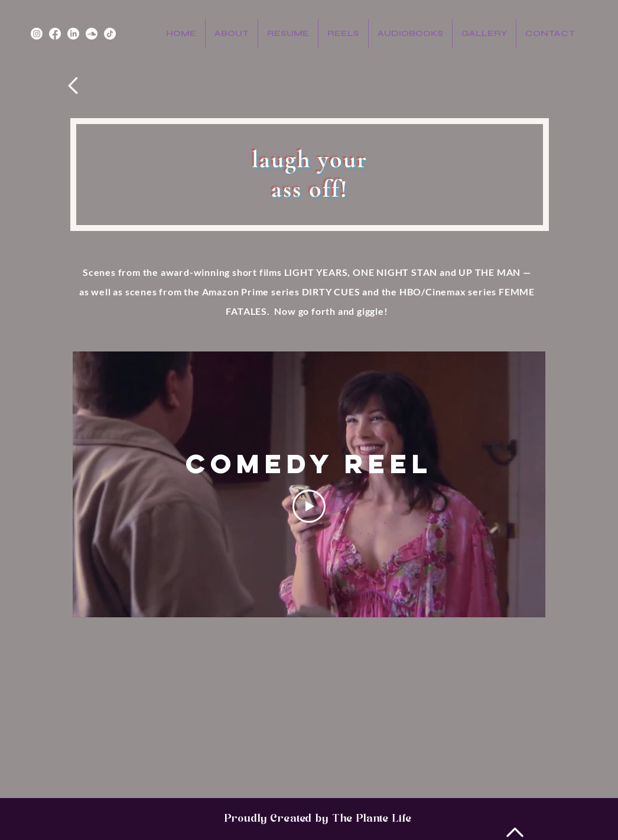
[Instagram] (37, 34)
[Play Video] (309, 506)
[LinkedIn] (73, 34)
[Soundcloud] (92, 34)
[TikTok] (110, 34)
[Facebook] (55, 34)
